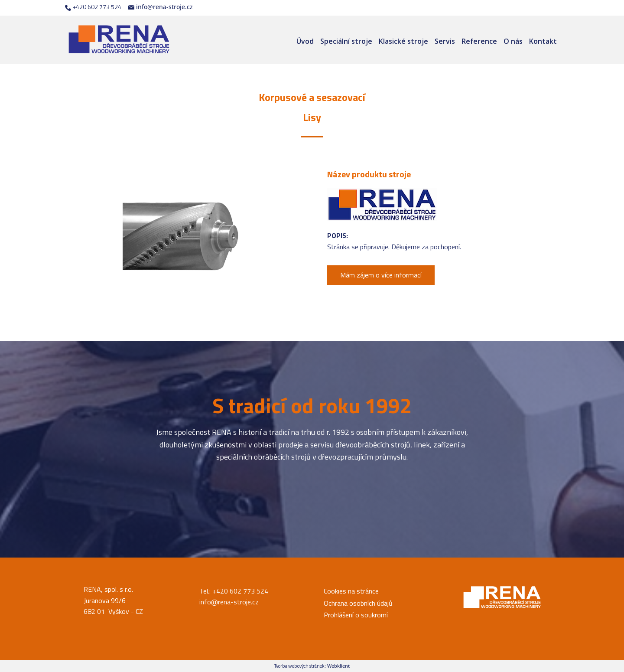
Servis (445, 41)
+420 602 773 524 (93, 7)
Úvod (305, 41)
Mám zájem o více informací (381, 275)
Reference (479, 41)
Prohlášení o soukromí (356, 615)
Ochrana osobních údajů (358, 603)
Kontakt (543, 41)
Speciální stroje (346, 41)
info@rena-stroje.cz (161, 7)
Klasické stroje (403, 41)
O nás (513, 41)
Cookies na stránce (351, 591)
